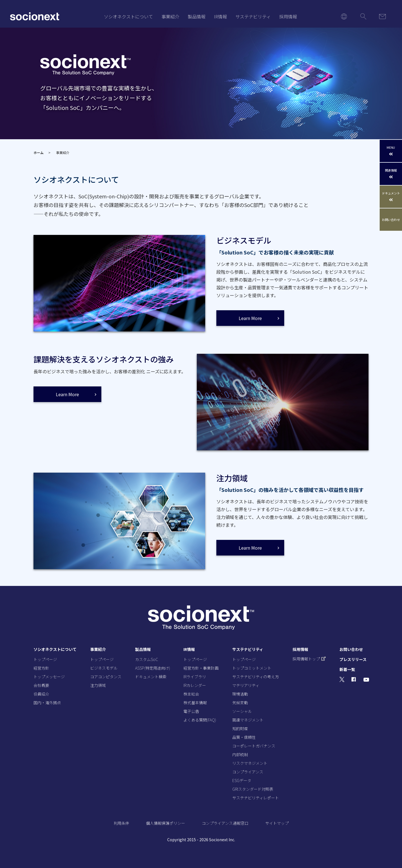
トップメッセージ (49, 677)
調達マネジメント (248, 720)
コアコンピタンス (106, 677)
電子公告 (191, 711)
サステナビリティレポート (256, 798)
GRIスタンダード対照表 (253, 789)
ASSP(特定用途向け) (153, 668)
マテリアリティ (246, 685)
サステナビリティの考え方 (256, 677)
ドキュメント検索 (151, 677)
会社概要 (41, 685)
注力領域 (98, 685)
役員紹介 (41, 694)
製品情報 (197, 16)
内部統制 (240, 754)
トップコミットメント (252, 668)
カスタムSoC (147, 659)
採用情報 (288, 16)
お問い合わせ (391, 220)
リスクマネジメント (250, 763)
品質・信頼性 (244, 737)
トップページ (45, 659)
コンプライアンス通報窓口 (225, 823)
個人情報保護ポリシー (166, 823)
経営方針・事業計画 (201, 668)
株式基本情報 (195, 703)
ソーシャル (242, 711)
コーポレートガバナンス (254, 746)
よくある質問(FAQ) (200, 720)
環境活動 (240, 694)
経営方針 (41, 668)
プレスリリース (353, 659)
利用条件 (121, 823)
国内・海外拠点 (47, 703)
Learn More (250, 318)
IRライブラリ (195, 677)
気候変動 (240, 703)
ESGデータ (242, 780)
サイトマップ (277, 823)
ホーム (39, 152)
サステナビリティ (253, 16)
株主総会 (191, 694)
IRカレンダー (195, 685)
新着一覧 (347, 669)
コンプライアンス (248, 772)
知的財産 (240, 728)
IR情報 (220, 16)
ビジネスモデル (104, 668)
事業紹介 (170, 16)
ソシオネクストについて (128, 16)
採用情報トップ (309, 659)
